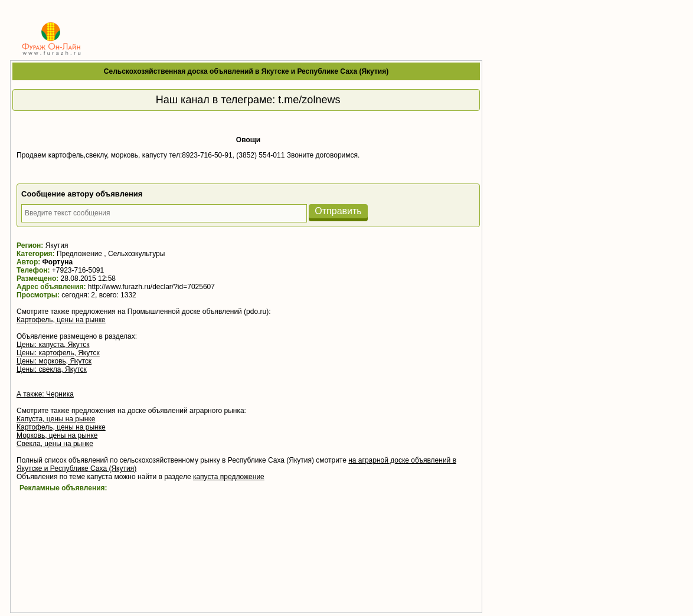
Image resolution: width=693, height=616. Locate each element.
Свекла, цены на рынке (55, 444)
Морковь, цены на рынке (57, 435)
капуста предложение (229, 477)
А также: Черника (45, 394)
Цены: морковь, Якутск (54, 361)
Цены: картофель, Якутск (58, 353)
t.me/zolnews (309, 100)
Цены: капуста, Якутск (53, 345)
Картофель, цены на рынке (61, 320)
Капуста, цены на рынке (56, 419)
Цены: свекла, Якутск (52, 369)
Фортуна (58, 262)
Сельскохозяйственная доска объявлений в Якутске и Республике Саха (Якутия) (246, 71)
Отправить (338, 211)
